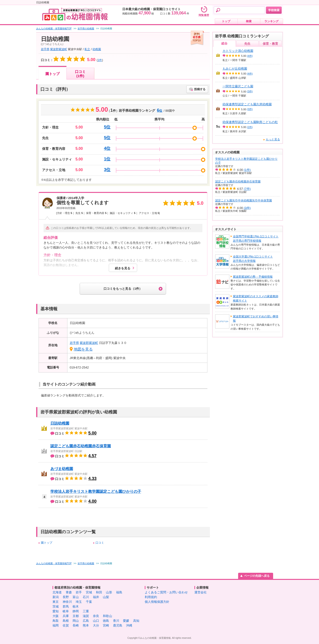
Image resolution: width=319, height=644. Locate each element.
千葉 (89, 602)
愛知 (56, 611)
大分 (96, 625)
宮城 (89, 592)
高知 (136, 621)
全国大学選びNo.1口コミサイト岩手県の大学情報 (253, 259)
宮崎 (106, 625)
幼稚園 (97, 49)
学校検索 (274, 10)
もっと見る (273, 139)
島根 (66, 621)
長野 (66, 597)
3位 (107, 170)
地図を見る (83, 349)
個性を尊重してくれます (83, 203)
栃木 (76, 606)
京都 (76, 616)
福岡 (56, 625)
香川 (116, 621)
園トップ (52, 74)
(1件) (247, 170)
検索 (249, 21)
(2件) (250, 127)
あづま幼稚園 (62, 469)
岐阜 (66, 611)
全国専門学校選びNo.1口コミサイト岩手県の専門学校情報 (256, 239)
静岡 (76, 611)
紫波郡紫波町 (59, 49)
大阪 (56, 616)
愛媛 (126, 621)
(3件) (250, 91)
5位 (107, 127)
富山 (76, 597)
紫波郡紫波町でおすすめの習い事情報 (256, 319)
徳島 (106, 621)
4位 (107, 148)
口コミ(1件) (80, 74)
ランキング (271, 21)
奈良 (96, 616)
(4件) (250, 56)
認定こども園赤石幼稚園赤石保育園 (81, 446)
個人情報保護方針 (157, 602)
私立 (87, 49)
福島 (119, 592)
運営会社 (201, 592)
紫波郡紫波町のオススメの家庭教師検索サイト (256, 298)
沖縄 (129, 625)
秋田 (99, 592)
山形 (109, 592)
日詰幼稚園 (60, 423)
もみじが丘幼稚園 (235, 69)
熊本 (86, 625)
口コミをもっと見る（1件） (123, 289)
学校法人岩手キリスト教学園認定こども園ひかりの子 (96, 491)
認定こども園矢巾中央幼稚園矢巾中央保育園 (244, 200)
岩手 (79, 592)
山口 (96, 621)
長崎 (76, 625)
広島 (86, 621)
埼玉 (79, 602)
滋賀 (86, 616)
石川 (86, 597)
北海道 (57, 592)
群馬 (66, 606)
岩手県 (45, 49)
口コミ (100, 543)
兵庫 (66, 616)
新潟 (56, 597)
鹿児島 (118, 625)
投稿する (200, 89)
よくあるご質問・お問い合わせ (166, 592)
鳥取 (56, 621)
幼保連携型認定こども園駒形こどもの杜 (250, 122)
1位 (107, 159)
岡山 (76, 621)
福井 (96, 597)
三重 (86, 611)
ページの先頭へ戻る (257, 576)
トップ (226, 21)
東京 (56, 602)
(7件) (247, 189)
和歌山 (107, 616)
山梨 (106, 597)
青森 (69, 592)
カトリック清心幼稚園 (238, 51)
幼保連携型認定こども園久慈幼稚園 (247, 104)
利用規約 (151, 597)
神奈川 (67, 602)
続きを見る (123, 268)
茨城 (56, 606)
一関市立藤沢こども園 (238, 86)
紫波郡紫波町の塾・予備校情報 (253, 277)
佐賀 (66, 625)
